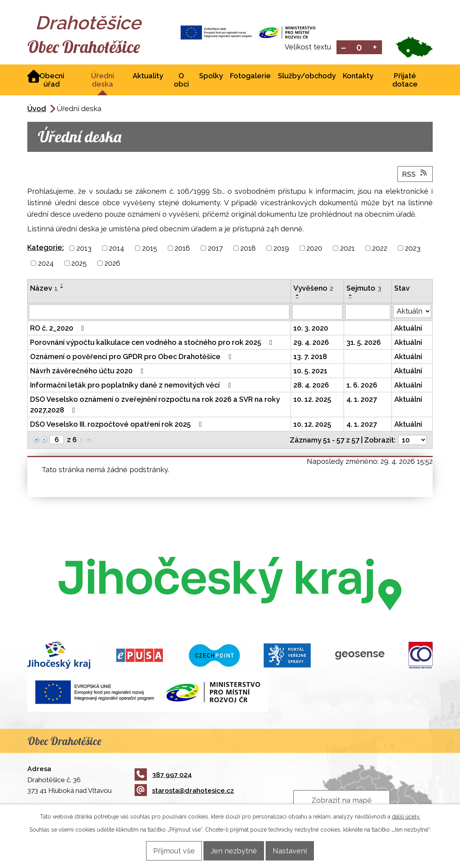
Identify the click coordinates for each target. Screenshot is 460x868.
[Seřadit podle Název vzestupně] (62, 285)
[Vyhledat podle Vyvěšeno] (317, 313)
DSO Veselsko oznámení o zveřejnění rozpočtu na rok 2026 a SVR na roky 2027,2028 (155, 405)
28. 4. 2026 (311, 386)
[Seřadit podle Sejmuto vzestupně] (351, 296)
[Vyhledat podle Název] (159, 313)
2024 (46, 264)
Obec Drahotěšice (98, 47)
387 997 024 (163, 775)
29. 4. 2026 (311, 343)
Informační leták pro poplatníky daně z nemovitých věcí (132, 386)
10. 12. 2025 (312, 400)
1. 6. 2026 (362, 386)
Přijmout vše (166, 850)
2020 (314, 249)
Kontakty (358, 77)
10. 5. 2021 (310, 372)
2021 (347, 249)
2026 (112, 264)
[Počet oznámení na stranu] (412, 441)
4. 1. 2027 (362, 400)
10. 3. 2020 (311, 329)
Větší (375, 48)
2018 (248, 249)
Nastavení (298, 850)
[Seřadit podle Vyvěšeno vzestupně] (298, 296)
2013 (84, 249)
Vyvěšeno (313, 289)
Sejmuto (364, 289)
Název (44, 289)
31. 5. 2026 (364, 343)
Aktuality (148, 77)
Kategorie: (46, 248)
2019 (281, 249)
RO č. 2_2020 (59, 329)
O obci (181, 81)
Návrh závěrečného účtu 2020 (88, 372)
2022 (380, 249)
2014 (117, 249)
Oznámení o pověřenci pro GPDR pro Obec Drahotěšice (132, 357)
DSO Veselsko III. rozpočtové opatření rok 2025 (118, 425)
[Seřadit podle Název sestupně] (62, 288)
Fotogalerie (250, 77)
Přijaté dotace (405, 81)
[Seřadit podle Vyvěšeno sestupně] (298, 299)
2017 (215, 249)
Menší (343, 48)
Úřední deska (103, 81)
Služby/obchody (307, 77)
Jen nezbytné (234, 850)
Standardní (359, 48)
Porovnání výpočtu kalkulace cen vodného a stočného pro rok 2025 (153, 343)
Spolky (211, 77)
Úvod (37, 109)
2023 (413, 249)
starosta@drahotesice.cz (184, 791)
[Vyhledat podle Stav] (412, 312)
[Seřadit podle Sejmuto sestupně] (351, 299)
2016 (182, 249)
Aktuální (408, 329)
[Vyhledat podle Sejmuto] (368, 313)
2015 (150, 249)
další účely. (406, 816)
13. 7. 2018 (310, 357)
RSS (415, 174)
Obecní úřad (52, 81)
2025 (79, 264)
